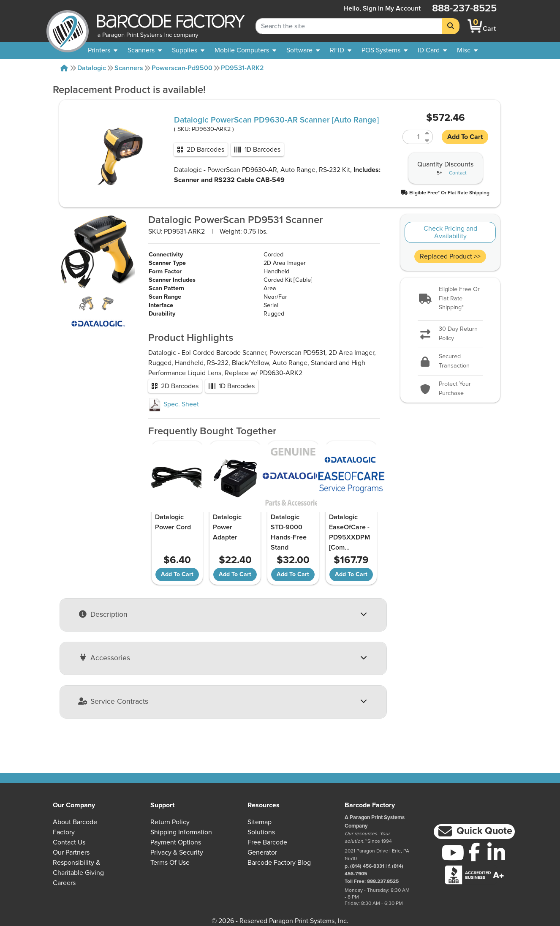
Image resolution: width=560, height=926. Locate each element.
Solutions (261, 832)
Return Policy (170, 822)
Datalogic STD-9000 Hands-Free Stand (289, 532)
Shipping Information (181, 832)
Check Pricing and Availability (450, 232)
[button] (446, 192)
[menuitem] (103, 50)
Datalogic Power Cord (173, 522)
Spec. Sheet (174, 404)
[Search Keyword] (349, 26)
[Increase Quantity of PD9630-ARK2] (428, 133)
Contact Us (69, 842)
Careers (64, 883)
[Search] (451, 26)
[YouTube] (453, 852)
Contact (458, 173)
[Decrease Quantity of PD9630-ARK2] (428, 140)
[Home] (64, 68)
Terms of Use (170, 863)
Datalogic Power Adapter (227, 527)
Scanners (129, 68)
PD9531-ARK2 (242, 68)
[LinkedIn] (496, 852)
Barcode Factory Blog (279, 863)
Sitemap (260, 822)
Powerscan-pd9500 (182, 68)
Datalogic (92, 68)
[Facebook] (474, 852)
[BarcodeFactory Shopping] (475, 26)
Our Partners (71, 852)
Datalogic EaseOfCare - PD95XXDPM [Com (349, 532)
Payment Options (176, 842)
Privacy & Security (177, 852)
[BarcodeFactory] (68, 26)
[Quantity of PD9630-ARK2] (413, 137)
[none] (467, 50)
